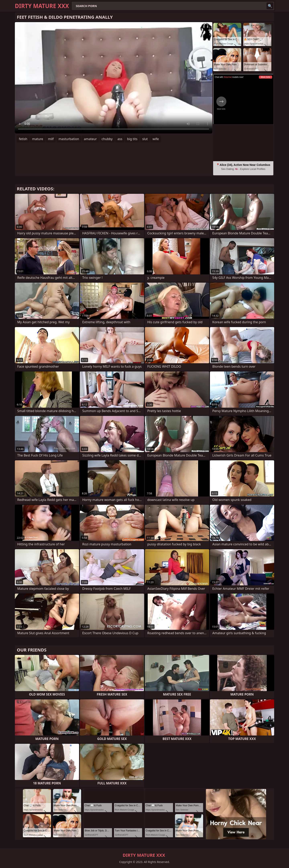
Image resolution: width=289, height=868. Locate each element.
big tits (132, 139)
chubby (107, 139)
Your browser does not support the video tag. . (114, 78)
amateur (90, 139)
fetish (23, 139)
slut (145, 139)
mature (38, 139)
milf (51, 139)
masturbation (69, 139)
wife (156, 139)
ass (120, 139)
